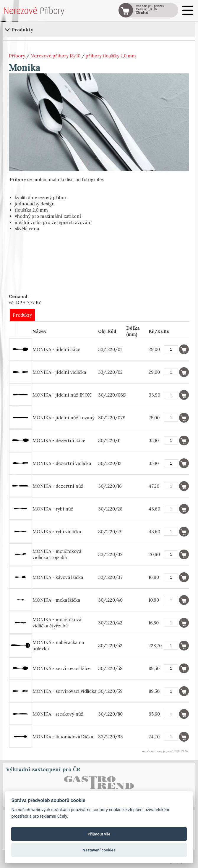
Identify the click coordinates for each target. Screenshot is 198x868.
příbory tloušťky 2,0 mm (111, 56)
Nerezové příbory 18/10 (55, 56)
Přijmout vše (99, 834)
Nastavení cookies (99, 850)
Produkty (22, 315)
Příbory (17, 56)
